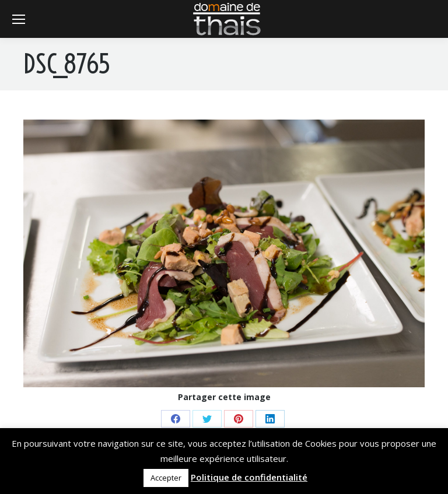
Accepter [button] (166, 478)
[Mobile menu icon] (19, 19)
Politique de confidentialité (249, 477)
